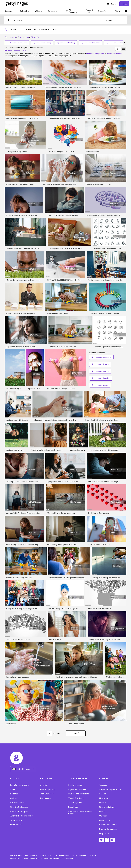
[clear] (92, 20)
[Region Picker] (23, 769)
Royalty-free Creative (20, 785)
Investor (103, 803)
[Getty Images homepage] (17, 4)
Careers (103, 794)
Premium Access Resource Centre (80, 813)
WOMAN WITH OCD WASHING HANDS (107, 118)
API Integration (75, 803)
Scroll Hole (11, 724)
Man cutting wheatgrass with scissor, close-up (26, 280)
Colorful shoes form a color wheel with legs (109, 313)
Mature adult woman (75, 724)
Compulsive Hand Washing (18, 677)
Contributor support (19, 811)
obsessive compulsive (17, 43)
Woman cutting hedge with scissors (21, 388)
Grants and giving (107, 807)
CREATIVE (31, 29)
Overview (44, 785)
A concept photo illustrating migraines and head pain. (29, 215)
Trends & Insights (76, 798)
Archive (14, 798)
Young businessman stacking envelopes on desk (27, 313)
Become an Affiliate (108, 825)
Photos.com (104, 820)
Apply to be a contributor (21, 816)
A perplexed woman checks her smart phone (66, 481)
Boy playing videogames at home (61, 544)
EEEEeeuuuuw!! (93, 151)
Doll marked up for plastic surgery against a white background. (74, 608)
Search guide (74, 807)
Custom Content (17, 803)
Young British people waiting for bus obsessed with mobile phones (35, 608)
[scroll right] (124, 43)
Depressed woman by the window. (21, 347)
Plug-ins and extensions (79, 794)
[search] (11, 20)
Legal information (79, 855)
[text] (51, 20)
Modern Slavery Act (108, 829)
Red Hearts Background (99, 513)
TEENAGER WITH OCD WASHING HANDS (67, 280)
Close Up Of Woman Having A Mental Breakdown (68, 215)
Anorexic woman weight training (61, 388)
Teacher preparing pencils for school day (24, 118)
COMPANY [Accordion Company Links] (104, 778)
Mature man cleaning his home (63, 347)
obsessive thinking (66, 43)
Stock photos (16, 820)
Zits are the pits (56, 639)
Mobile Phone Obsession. (99, 544)
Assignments (45, 798)
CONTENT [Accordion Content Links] (15, 778)
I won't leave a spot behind (57, 313)
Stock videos (16, 825)
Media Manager (75, 785)
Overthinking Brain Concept (62, 151)
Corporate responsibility (110, 789)
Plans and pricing (47, 789)
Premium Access (47, 794)
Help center (104, 833)
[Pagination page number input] (50, 733)
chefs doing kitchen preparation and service (109, 87)
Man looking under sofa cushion (61, 513)
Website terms (16, 855)
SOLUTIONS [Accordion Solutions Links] (46, 778)
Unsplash (103, 816)
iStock (102, 811)
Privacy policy (45, 855)
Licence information (62, 855)
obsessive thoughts (90, 43)
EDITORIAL (44, 29)
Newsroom (104, 798)
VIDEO (55, 29)
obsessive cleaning (42, 43)
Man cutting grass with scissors (104, 450)
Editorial (14, 794)
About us (103, 785)
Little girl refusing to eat (16, 151)
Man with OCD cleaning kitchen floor (102, 420)
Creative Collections (19, 807)
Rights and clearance (77, 789)
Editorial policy (31, 855)
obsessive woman (114, 43)
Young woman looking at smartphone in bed (108, 639)
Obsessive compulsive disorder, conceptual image (66, 87)
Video (13, 789)
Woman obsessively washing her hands (60, 184)
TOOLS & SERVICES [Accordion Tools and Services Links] (78, 778)
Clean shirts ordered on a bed (99, 184)
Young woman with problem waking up (66, 248)
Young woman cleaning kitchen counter (23, 184)
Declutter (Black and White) (99, 608)
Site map (93, 855)
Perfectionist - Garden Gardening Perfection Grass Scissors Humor (35, 87)
